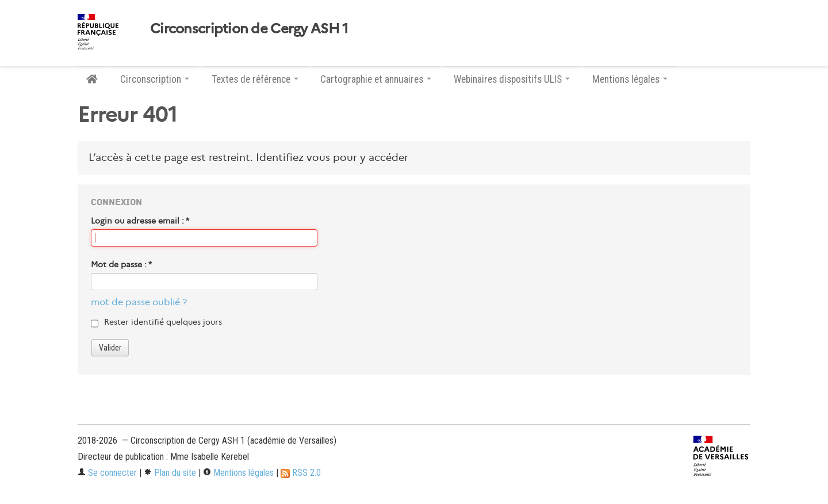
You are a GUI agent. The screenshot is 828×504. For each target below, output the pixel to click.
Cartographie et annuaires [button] (376, 79)
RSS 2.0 (301, 473)
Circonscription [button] (155, 79)
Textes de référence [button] (255, 79)
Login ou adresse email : (140, 221)
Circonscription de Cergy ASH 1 (249, 29)
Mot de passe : (121, 264)
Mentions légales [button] (630, 79)
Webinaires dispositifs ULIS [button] (512, 79)
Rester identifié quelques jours (163, 322)
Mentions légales (238, 473)
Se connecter (107, 473)
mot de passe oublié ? (139, 302)
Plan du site (170, 473)
